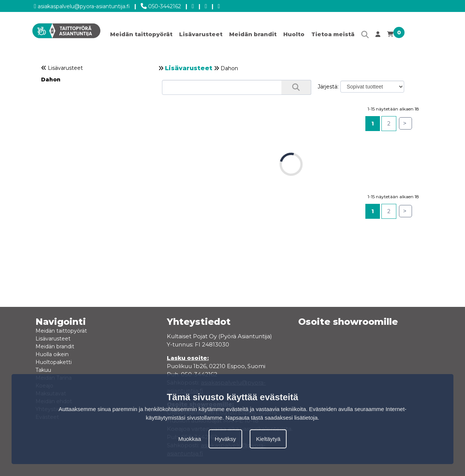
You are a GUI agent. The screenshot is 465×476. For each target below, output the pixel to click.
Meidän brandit (253, 34)
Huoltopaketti (54, 362)
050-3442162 (161, 5)
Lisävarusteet (201, 34)
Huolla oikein (52, 354)
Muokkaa (190, 439)
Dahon (51, 80)
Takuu (43, 370)
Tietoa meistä (333, 34)
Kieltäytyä (268, 439)
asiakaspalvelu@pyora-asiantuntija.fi (82, 5)
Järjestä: (328, 87)
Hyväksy (226, 439)
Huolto (294, 34)
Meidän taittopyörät (141, 34)
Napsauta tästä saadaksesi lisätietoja (271, 418)
